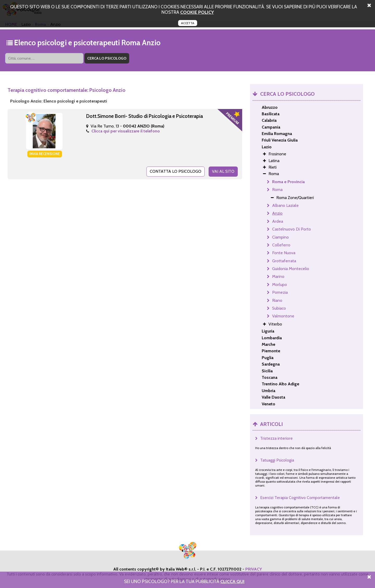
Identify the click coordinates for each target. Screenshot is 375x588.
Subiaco (279, 308)
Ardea (278, 221)
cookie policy (197, 12)
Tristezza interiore (276, 438)
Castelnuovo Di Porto (292, 229)
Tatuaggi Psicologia (277, 460)
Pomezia (280, 292)
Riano (277, 300)
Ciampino (280, 237)
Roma (277, 190)
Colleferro (281, 245)
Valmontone (283, 316)
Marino (278, 276)
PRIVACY (254, 569)
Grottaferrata (284, 261)
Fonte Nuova (284, 253)
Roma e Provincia (288, 182)
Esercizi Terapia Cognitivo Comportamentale (300, 498)
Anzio (277, 213)
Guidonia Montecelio (291, 269)
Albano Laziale (285, 205)
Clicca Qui (232, 581)
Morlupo (280, 285)
